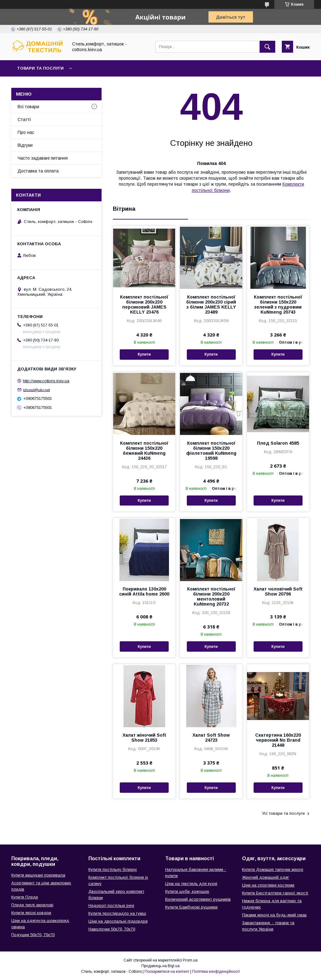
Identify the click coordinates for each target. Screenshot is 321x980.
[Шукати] (267, 47)
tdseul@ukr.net (37, 390)
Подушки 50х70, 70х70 (33, 935)
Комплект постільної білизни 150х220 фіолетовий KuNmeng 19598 (211, 451)
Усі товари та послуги (283, 813)
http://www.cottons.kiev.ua (46, 381)
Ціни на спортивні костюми (268, 885)
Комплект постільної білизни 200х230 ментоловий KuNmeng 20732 (211, 596)
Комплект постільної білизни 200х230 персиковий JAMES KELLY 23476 (144, 305)
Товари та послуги (40, 68)
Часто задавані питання (43, 158)
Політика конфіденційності (216, 972)
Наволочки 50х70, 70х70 (112, 929)
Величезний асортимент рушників (198, 899)
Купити (144, 354)
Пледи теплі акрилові (32, 905)
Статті (24, 119)
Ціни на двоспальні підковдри (118, 921)
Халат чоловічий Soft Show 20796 (278, 591)
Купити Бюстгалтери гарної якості (275, 893)
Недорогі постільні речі (111, 906)
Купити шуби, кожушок (187, 891)
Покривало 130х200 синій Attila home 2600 (144, 591)
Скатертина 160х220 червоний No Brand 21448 (278, 740)
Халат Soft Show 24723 (211, 738)
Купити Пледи (25, 897)
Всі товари (28, 107)
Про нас (26, 132)
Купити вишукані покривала (38, 875)
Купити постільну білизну (113, 869)
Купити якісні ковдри (31, 913)
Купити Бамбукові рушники (191, 907)
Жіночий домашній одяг (266, 877)
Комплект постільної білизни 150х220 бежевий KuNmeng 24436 (144, 451)
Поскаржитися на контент (167, 972)
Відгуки (25, 145)
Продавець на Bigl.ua (160, 966)
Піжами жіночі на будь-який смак (274, 915)
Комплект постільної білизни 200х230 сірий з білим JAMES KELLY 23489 (211, 305)
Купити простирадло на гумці (117, 913)
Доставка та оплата (38, 171)
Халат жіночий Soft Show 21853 (144, 738)
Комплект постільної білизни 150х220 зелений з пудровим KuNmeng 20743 (278, 305)
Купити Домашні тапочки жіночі (273, 869)
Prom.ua (190, 960)
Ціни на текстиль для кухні (191, 884)
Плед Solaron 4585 (278, 443)
